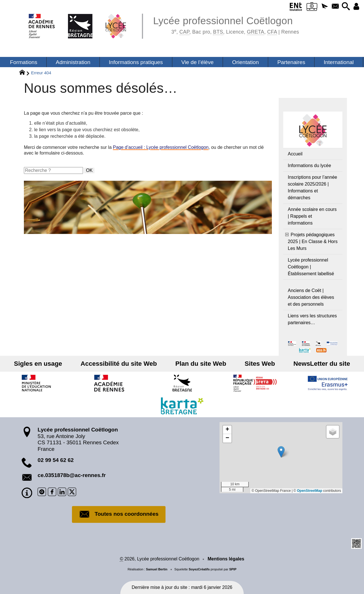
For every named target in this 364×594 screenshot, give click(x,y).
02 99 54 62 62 (56, 460)
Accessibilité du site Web (123, 364)
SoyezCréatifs (199, 569)
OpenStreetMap (310, 491)
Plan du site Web (201, 364)
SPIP (233, 569)
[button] (321, 7)
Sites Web (256, 364)
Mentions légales (226, 559)
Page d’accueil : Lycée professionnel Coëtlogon (161, 147)
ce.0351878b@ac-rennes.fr (72, 475)
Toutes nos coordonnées (119, 514)
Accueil (295, 154)
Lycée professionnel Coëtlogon (226, 24)
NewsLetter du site (314, 364)
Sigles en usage (46, 364)
